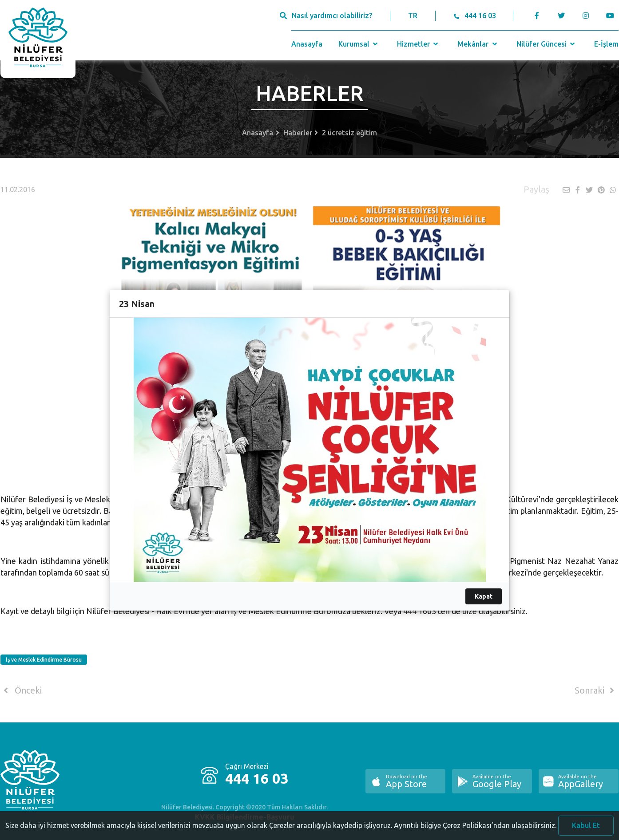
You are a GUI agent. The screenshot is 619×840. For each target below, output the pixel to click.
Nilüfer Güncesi (547, 44)
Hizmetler (419, 44)
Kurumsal (359, 44)
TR (413, 16)
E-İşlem (606, 44)
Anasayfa (307, 44)
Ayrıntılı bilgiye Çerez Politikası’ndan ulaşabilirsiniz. (475, 832)
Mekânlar (478, 44)
